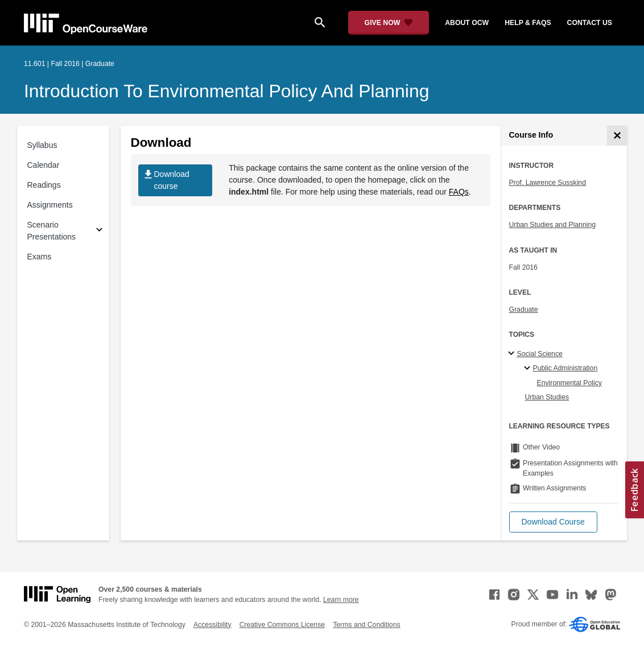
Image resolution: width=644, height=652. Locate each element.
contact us (590, 23)
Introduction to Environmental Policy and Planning (226, 91)
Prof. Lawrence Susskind (548, 183)
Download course (166, 180)
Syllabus (42, 145)
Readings (44, 185)
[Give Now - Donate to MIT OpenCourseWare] (389, 23)
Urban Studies (547, 397)
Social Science (540, 354)
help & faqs (528, 23)
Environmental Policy (569, 383)
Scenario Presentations (52, 231)
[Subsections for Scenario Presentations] (99, 231)
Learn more (341, 600)
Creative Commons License (282, 625)
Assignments (50, 205)
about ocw (467, 23)
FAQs (459, 192)
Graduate (524, 310)
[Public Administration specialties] (529, 369)
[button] (553, 522)
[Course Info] (617, 136)
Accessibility (212, 625)
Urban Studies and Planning (553, 225)
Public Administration (565, 368)
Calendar (44, 165)
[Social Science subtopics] (513, 354)
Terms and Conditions (366, 625)
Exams (40, 257)
